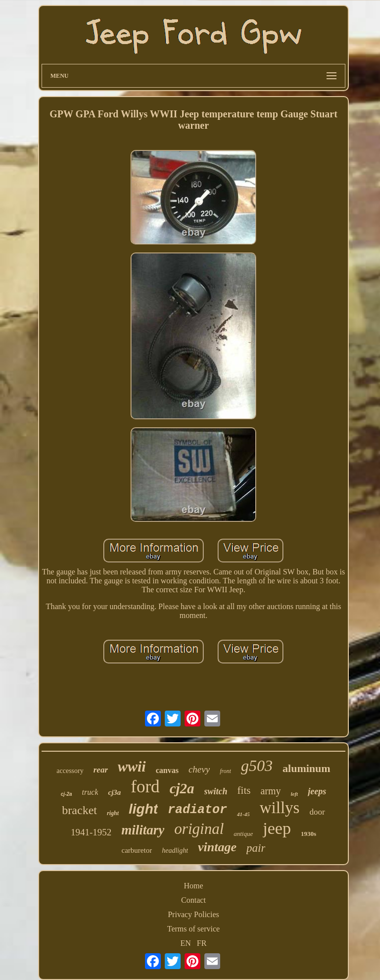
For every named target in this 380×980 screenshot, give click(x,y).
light (143, 809)
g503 (257, 766)
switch (216, 791)
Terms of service (193, 929)
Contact (193, 900)
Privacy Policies (193, 914)
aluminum (307, 768)
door (317, 812)
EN (186, 943)
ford (145, 787)
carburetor (137, 850)
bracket (79, 810)
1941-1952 (91, 832)
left (295, 794)
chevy (199, 769)
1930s (309, 834)
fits (244, 790)
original (199, 829)
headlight (175, 851)
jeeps (317, 791)
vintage (217, 847)
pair (256, 848)
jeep (277, 828)
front (225, 771)
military (143, 830)
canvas (167, 770)
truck (90, 792)
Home (193, 886)
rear (101, 770)
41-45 (243, 814)
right (113, 813)
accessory (70, 771)
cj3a (114, 792)
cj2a (182, 788)
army (270, 791)
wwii (132, 766)
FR (202, 943)
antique (243, 834)
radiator (197, 810)
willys (280, 808)
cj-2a (67, 794)
